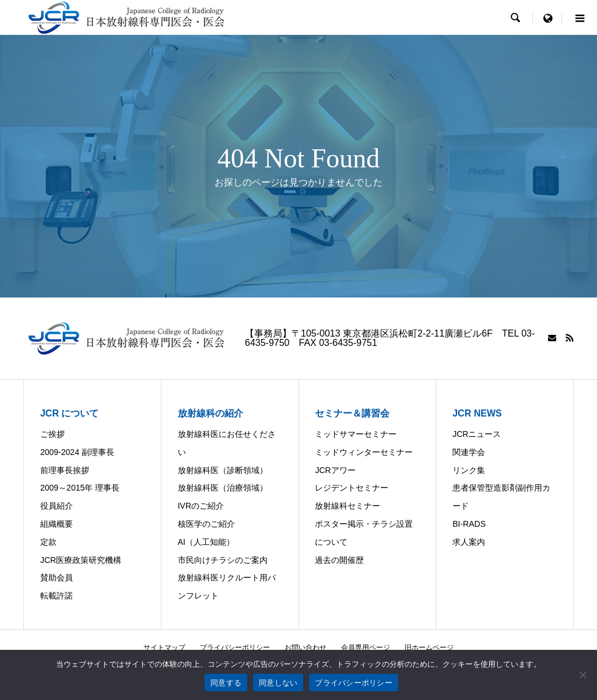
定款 (48, 542)
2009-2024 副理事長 (77, 452)
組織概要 (57, 524)
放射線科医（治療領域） (223, 488)
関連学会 (469, 452)
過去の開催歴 (339, 560)
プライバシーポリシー (235, 647)
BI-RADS (469, 524)
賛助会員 (57, 577)
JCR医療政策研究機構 (81, 560)
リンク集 (469, 470)
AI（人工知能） (206, 542)
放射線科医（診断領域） (223, 470)
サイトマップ (164, 647)
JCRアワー (335, 470)
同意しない (278, 683)
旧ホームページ (429, 647)
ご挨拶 (52, 434)
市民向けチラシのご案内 (223, 560)
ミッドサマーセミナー (356, 434)
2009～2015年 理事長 (80, 488)
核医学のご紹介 (206, 524)
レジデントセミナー (352, 488)
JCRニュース (477, 434)
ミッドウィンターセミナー (364, 452)
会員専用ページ (366, 647)
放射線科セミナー (347, 506)
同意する (226, 683)
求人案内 (469, 542)
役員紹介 (57, 506)
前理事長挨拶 (65, 470)
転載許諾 (57, 596)
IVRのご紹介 (201, 506)
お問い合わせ (305, 647)
